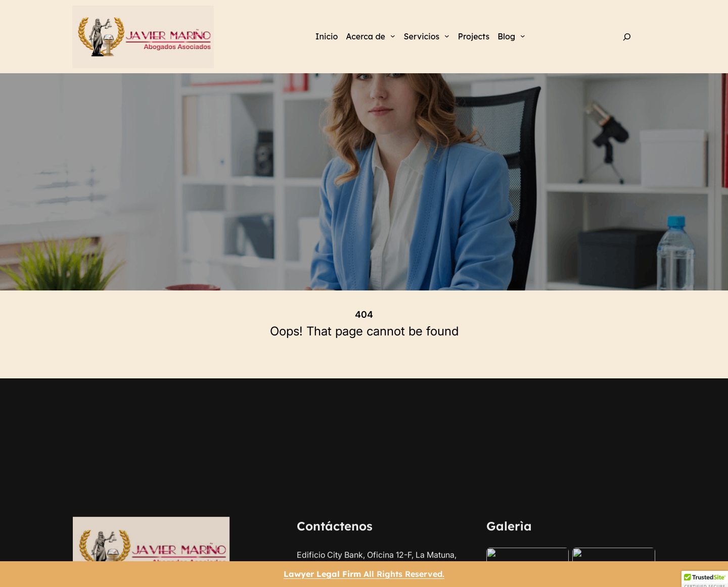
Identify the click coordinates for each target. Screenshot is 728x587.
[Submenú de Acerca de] (393, 36)
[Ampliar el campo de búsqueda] (627, 37)
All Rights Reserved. (364, 574)
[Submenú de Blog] (523, 36)
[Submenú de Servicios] (447, 36)
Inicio (327, 36)
